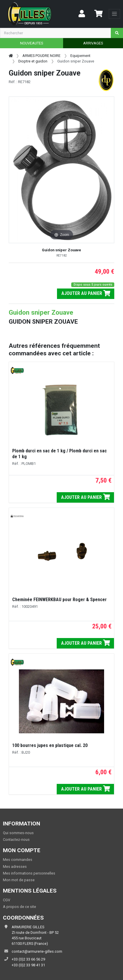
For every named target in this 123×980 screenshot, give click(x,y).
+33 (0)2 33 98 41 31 (28, 965)
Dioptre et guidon (33, 61)
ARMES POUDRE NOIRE (41, 56)
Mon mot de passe (19, 880)
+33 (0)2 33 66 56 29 (28, 959)
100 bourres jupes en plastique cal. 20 (50, 745)
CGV (7, 900)
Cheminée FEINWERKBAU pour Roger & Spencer (59, 600)
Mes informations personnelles (29, 873)
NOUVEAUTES (32, 43)
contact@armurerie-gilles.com (37, 951)
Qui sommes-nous (18, 833)
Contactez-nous (16, 840)
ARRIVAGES (93, 43)
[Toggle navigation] (114, 14)
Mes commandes (18, 860)
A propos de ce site (19, 907)
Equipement (80, 56)
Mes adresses (15, 867)
